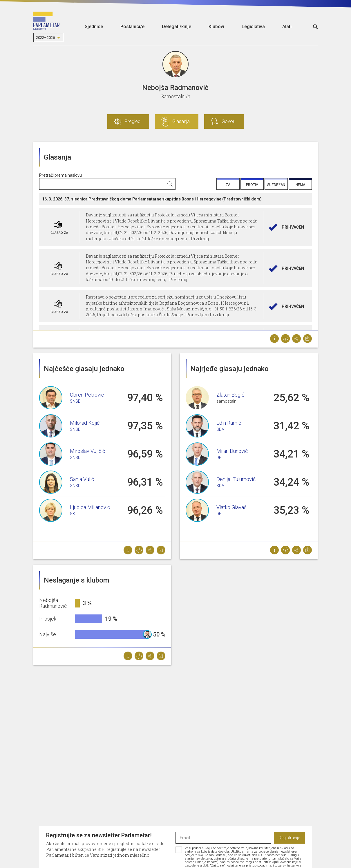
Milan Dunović (232, 451)
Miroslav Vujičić (87, 451)
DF (219, 457)
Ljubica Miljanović (90, 507)
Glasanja (181, 121)
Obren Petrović (87, 395)
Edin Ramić (229, 423)
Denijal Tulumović (236, 479)
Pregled (133, 121)
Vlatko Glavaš (231, 507)
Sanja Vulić (82, 479)
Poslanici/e (132, 27)
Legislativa (253, 27)
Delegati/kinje (177, 27)
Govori (228, 121)
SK (73, 514)
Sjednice (94, 27)
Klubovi (216, 27)
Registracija (290, 838)
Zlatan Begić (230, 395)
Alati (287, 27)
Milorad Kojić (85, 423)
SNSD (75, 401)
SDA (220, 429)
